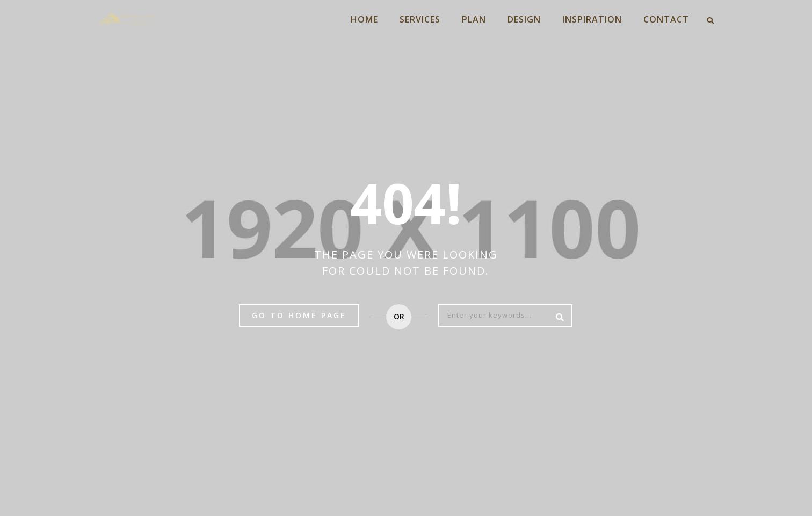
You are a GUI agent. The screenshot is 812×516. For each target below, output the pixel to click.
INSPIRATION (592, 19)
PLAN (474, 19)
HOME (364, 19)
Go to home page (299, 315)
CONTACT (666, 19)
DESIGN (524, 19)
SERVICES (420, 19)
